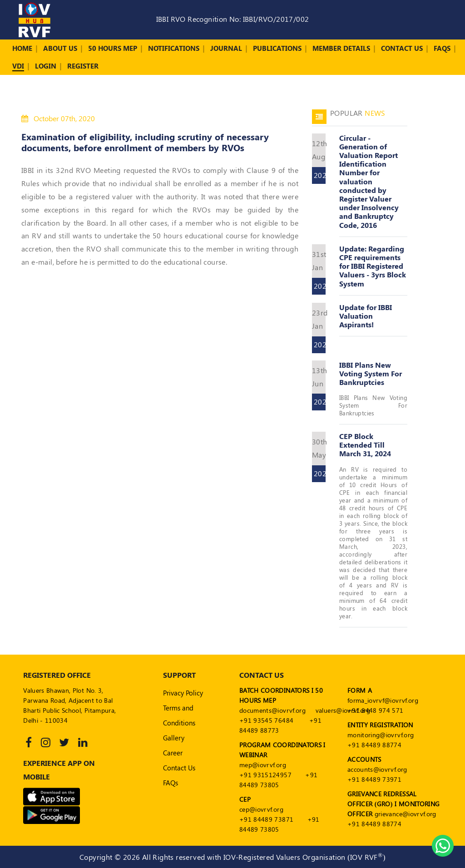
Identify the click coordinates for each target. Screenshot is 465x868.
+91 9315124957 (265, 775)
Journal (226, 48)
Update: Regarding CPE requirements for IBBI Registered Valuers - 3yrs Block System (373, 266)
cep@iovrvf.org (261, 809)
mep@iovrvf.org (263, 765)
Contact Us (402, 48)
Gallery (174, 738)
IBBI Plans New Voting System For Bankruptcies (371, 373)
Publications (277, 48)
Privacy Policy (183, 693)
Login (46, 66)
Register (83, 66)
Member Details (341, 48)
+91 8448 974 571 (376, 710)
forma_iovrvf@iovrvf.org (383, 700)
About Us (60, 48)
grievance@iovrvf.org (406, 814)
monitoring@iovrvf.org (381, 735)
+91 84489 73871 (266, 819)
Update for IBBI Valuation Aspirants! (366, 316)
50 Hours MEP (113, 48)
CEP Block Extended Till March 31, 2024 (365, 445)
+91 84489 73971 (374, 779)
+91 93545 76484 (266, 720)
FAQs (442, 48)
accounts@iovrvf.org (377, 769)
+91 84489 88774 (374, 745)
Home (22, 48)
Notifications (174, 48)
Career (173, 753)
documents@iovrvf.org (272, 710)
